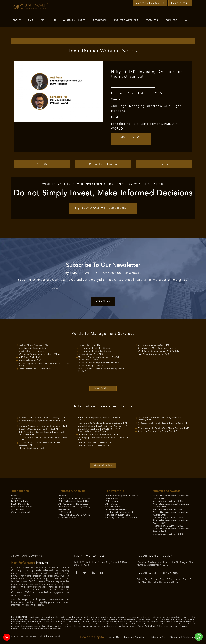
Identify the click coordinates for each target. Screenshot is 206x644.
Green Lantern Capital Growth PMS (35, 368)
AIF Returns (112, 503)
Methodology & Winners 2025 (168, 509)
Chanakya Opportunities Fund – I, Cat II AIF (39, 429)
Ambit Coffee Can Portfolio (31, 351)
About (17, 20)
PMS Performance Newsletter (74, 501)
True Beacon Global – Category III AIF (96, 442)
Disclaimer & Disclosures (182, 637)
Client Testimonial (21, 512)
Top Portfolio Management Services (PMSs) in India (119, 513)
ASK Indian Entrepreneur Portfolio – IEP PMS (40, 354)
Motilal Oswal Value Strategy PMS (153, 345)
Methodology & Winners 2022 (168, 533)
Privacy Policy (158, 637)
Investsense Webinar (117, 509)
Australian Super (74, 20)
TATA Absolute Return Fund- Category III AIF (99, 434)
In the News (18, 509)
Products (152, 20)
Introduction (20, 490)
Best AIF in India (20, 501)
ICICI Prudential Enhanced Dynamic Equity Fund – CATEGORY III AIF (42, 433)
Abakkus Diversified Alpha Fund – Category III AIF (42, 417)
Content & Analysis (72, 490)
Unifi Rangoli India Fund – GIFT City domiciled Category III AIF (159, 418)
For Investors (115, 490)
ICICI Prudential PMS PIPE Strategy (94, 348)
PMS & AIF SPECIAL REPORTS (74, 514)
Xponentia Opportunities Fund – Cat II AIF (157, 431)
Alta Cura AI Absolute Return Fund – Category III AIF (43, 426)
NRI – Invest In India (22, 506)
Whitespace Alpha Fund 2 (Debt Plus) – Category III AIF (163, 428)
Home (14, 495)
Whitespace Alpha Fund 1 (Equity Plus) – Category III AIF (162, 424)
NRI (54, 20)
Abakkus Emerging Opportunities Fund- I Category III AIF (43, 421)
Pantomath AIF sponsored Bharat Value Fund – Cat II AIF (100, 418)
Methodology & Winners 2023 (168, 525)
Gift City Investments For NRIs (121, 517)
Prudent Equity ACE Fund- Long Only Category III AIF (103, 423)
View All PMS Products (103, 388)
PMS (30, 20)
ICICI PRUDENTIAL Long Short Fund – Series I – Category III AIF (41, 444)
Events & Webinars (126, 20)
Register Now (132, 138)
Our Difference (113, 506)
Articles (62, 495)
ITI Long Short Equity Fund (31, 448)
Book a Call (180, 3)
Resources (100, 20)
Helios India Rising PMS (89, 345)
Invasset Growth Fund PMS (91, 354)
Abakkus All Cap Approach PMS (33, 345)
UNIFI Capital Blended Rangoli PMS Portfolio (159, 351)
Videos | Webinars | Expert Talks (75, 498)
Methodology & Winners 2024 (168, 517)
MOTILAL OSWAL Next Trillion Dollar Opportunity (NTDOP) (101, 369)
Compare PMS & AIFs (150, 3)
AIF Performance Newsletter (73, 503)
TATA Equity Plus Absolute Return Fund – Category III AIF (103, 438)
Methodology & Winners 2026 (168, 501)
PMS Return (112, 501)
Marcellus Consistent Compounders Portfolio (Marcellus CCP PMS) (99, 358)
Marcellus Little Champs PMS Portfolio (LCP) (99, 362)
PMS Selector (112, 498)
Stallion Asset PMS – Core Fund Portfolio (157, 348)
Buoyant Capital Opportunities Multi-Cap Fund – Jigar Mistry (44, 364)
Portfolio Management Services (122, 495)
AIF (42, 20)
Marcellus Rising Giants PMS (91, 365)
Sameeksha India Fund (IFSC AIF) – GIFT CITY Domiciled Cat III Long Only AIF (99, 430)
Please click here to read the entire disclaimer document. (37, 628)
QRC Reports (65, 512)
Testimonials (164, 164)
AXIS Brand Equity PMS (30, 357)
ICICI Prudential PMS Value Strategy (95, 351)
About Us (42, 164)
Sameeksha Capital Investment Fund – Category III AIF (103, 426)
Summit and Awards (167, 490)
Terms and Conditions (135, 637)
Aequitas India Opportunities (32, 348)
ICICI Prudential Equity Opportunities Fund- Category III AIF (44, 438)
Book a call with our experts (103, 208)
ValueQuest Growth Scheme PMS (153, 354)
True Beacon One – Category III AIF (95, 445)
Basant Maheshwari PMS (30, 360)
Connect (171, 20)
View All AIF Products (103, 465)
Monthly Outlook (67, 517)
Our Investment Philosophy (103, 164)
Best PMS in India (20, 503)
